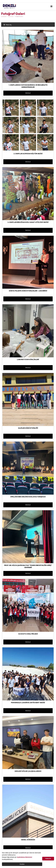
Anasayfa (4, 16)
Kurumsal (11, 16)
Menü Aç (7, 25)
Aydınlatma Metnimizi (25, 857)
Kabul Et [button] (48, 859)
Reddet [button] (22, 864)
